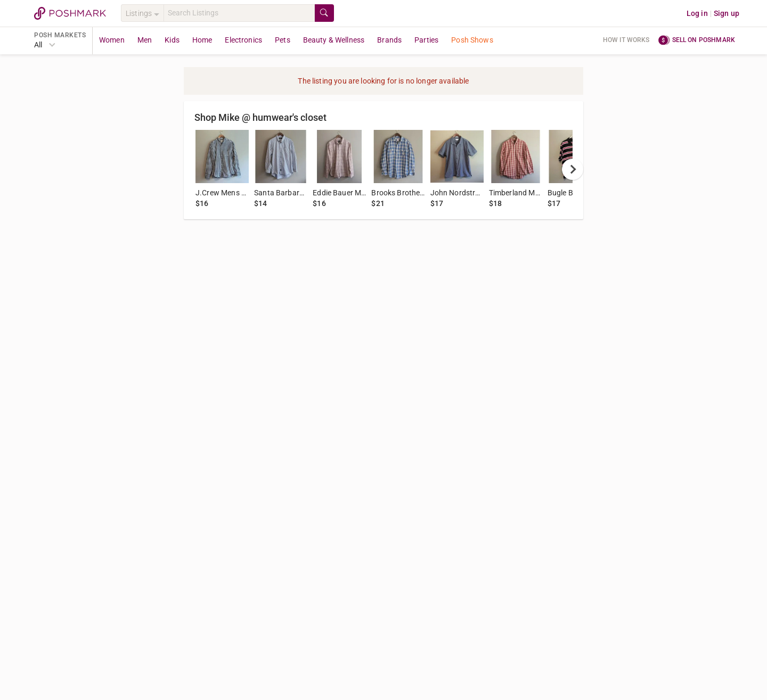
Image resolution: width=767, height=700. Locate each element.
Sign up (727, 13)
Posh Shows (472, 40)
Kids (172, 40)
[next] (573, 169)
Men (145, 40)
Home (202, 40)
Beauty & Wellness (334, 40)
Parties (426, 40)
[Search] (239, 13)
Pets (283, 40)
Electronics (243, 40)
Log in (697, 13)
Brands (389, 40)
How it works (626, 40)
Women (112, 40)
